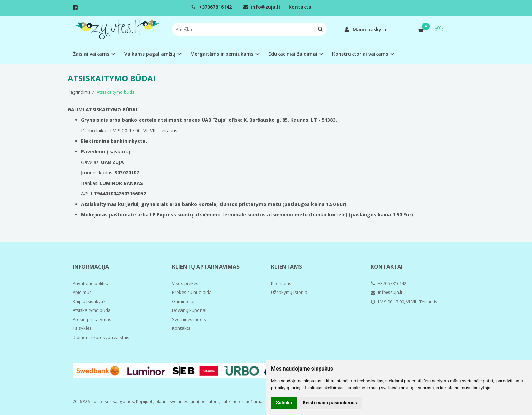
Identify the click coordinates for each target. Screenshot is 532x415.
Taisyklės (82, 328)
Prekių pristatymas (92, 319)
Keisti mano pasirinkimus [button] (330, 403)
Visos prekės (185, 283)
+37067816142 (211, 7)
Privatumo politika (91, 283)
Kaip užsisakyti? (89, 301)
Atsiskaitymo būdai (92, 310)
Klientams (287, 267)
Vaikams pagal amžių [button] (150, 54)
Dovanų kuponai (189, 310)
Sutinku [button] (284, 403)
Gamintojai (183, 301)
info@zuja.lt (262, 7)
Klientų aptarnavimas (206, 267)
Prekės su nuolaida (192, 292)
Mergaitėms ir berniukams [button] (222, 54)
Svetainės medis (189, 319)
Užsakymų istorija (289, 292)
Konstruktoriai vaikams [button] (360, 54)
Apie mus (82, 292)
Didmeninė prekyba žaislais (101, 337)
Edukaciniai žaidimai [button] (293, 54)
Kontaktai (301, 7)
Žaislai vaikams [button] (91, 54)
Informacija (91, 267)
